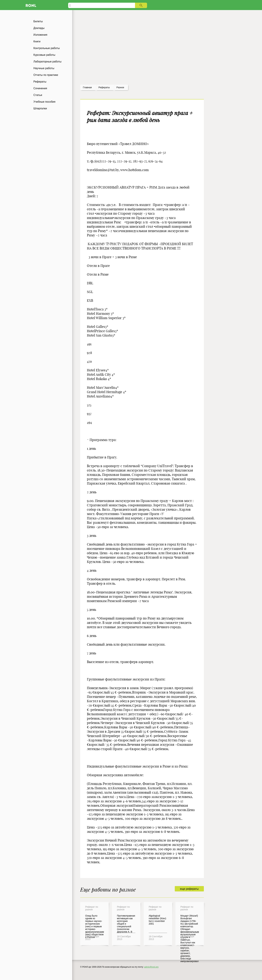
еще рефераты (189, 889)
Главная (87, 87)
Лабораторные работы (47, 62)
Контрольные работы (47, 48)
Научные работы (44, 68)
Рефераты (40, 82)
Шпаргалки (40, 108)
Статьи (38, 95)
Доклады (39, 28)
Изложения (40, 35)
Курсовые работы (44, 55)
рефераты (104, 87)
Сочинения (40, 88)
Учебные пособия (44, 102)
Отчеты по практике (46, 75)
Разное (120, 87)
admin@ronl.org (151, 967)
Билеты (38, 21)
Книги (37, 41)
